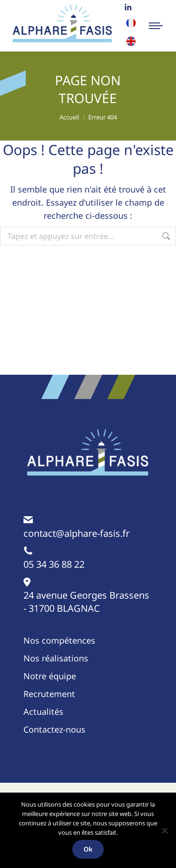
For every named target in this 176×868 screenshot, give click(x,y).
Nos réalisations (56, 658)
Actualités (43, 712)
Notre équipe (50, 676)
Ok (88, 849)
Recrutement (49, 694)
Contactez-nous (54, 729)
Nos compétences (59, 640)
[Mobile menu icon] (156, 26)
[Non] (164, 831)
